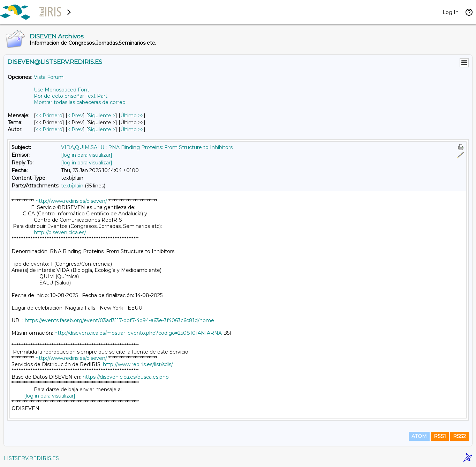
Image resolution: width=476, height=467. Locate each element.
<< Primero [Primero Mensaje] (49, 116)
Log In (451, 12)
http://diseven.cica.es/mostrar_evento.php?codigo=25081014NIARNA (138, 333)
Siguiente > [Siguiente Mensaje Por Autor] (102, 129)
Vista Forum (49, 77)
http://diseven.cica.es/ (60, 232)
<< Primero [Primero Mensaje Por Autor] (49, 129)
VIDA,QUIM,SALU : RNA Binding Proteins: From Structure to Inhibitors (147, 147)
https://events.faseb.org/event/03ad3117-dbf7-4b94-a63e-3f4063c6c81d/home (119, 320)
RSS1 (440, 436)
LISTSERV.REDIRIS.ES (31, 458)
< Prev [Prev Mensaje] (75, 116)
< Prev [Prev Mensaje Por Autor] (75, 129)
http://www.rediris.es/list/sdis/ (138, 364)
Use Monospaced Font (62, 90)
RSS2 (459, 436)
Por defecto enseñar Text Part (71, 96)
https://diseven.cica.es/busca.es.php (126, 377)
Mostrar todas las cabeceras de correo (80, 102)
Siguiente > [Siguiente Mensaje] (102, 116)
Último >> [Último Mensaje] (132, 116)
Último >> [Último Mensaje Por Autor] (132, 129)
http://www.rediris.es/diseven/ (71, 201)
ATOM (419, 436)
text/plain (72, 186)
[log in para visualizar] (87, 155)
